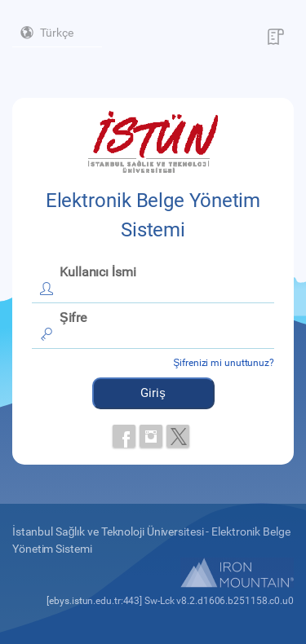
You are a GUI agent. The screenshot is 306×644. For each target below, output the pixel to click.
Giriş (153, 393)
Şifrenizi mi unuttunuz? (224, 363)
